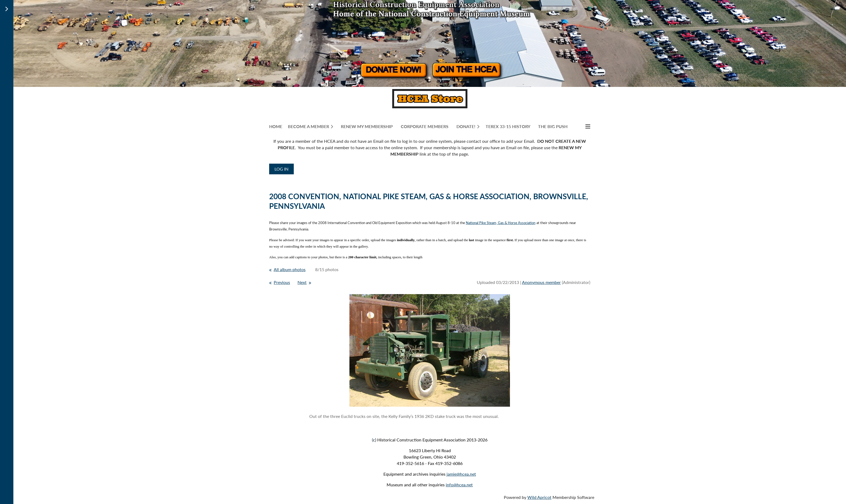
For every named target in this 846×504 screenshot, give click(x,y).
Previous (282, 282)
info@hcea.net (459, 485)
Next (302, 282)
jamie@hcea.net (461, 474)
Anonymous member (541, 282)
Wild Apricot (539, 497)
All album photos (290, 269)
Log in (281, 169)
